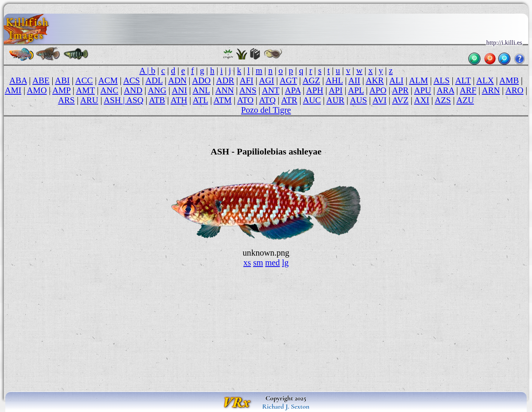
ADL (154, 80)
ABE (41, 80)
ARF (468, 90)
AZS (443, 100)
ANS (248, 90)
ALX (485, 80)
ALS (442, 80)
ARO (515, 90)
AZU (465, 100)
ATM (223, 100)
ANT (271, 90)
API (336, 90)
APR (400, 90)
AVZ (400, 100)
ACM (108, 80)
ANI (180, 90)
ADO (201, 80)
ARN (491, 90)
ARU (89, 100)
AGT (288, 80)
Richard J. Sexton (286, 406)
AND (133, 90)
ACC (84, 80)
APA (293, 90)
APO (378, 90)
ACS (131, 80)
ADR (225, 80)
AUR (335, 100)
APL (356, 90)
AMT (86, 90)
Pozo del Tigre (266, 110)
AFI (247, 80)
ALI (396, 80)
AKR (375, 80)
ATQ (268, 100)
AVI (379, 100)
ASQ (135, 100)
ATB (157, 100)
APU (423, 90)
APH (315, 90)
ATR (289, 100)
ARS (66, 100)
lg (285, 263)
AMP (61, 90)
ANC (110, 90)
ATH (179, 100)
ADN (178, 80)
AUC (312, 100)
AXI (422, 100)
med (273, 263)
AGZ (311, 80)
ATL (200, 100)
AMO (37, 90)
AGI (266, 80)
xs (247, 263)
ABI (62, 80)
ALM (418, 80)
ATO (245, 100)
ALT (463, 80)
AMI (13, 90)
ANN (225, 90)
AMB (509, 80)
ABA (18, 80)
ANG (157, 90)
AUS (358, 100)
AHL (334, 80)
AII (354, 80)
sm (258, 263)
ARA (445, 90)
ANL (201, 90)
